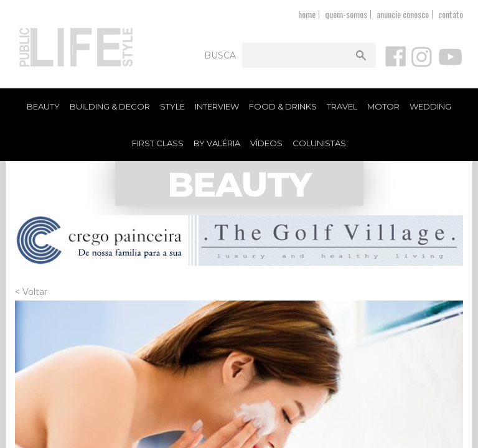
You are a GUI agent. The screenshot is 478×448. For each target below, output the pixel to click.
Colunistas (319, 143)
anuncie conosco (403, 14)
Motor (383, 106)
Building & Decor (110, 106)
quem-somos (346, 14)
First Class (158, 143)
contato (451, 14)
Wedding (430, 106)
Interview (217, 106)
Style (172, 106)
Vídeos (266, 143)
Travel (342, 106)
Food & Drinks (283, 106)
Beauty (43, 106)
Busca (220, 55)
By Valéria (217, 143)
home (307, 14)
